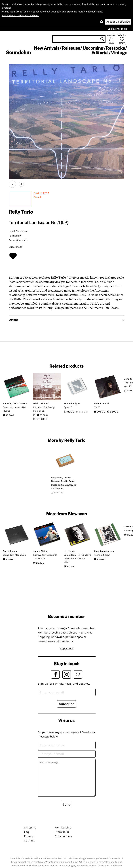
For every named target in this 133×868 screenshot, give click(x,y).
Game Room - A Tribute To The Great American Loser (77, 558)
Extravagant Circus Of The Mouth (45, 557)
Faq (26, 832)
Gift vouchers (63, 836)
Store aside (62, 832)
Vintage (119, 53)
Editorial (100, 53)
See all (37, 197)
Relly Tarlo (21, 212)
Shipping (30, 827)
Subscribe (66, 704)
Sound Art (22, 240)
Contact (29, 840)
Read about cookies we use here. (20, 15)
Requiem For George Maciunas (44, 409)
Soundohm (18, 52)
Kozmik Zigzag (102, 555)
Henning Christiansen (15, 403)
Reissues (71, 48)
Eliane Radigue (72, 403)
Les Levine (69, 551)
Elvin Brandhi (101, 403)
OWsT (97, 407)
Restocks (115, 48)
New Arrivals (47, 48)
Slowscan (21, 231)
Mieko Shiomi (41, 403)
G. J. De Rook (67, 481)
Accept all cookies (118, 22)
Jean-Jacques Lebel (105, 551)
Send (67, 804)
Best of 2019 (41, 193)
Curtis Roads (10, 551)
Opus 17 (68, 407)
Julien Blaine (40, 551)
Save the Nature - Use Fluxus (15, 409)
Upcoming (93, 48)
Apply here (67, 648)
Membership (63, 827)
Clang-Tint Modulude (14, 555)
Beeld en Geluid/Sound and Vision (64, 487)
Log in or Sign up (117, 29)
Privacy (29, 836)
